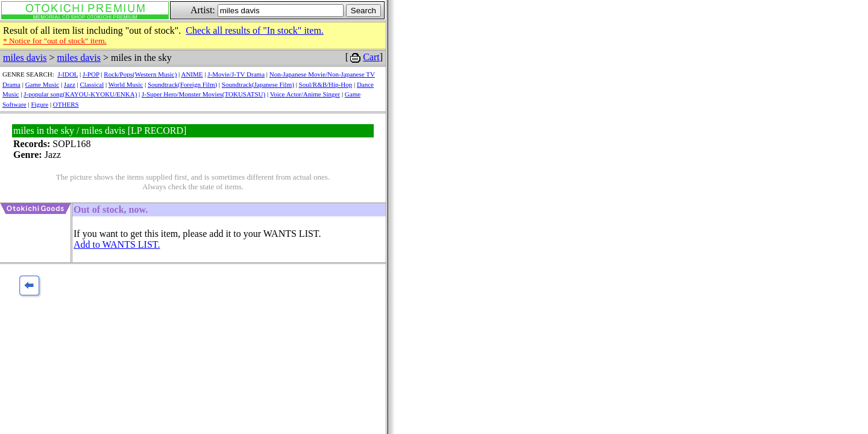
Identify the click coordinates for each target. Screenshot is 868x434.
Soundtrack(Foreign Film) (182, 84)
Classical (92, 84)
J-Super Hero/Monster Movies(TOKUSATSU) (203, 94)
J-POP (91, 74)
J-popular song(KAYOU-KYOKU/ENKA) (80, 94)
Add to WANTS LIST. (117, 244)
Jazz (70, 84)
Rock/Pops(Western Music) (140, 74)
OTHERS (66, 104)
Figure (39, 104)
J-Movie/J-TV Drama (236, 74)
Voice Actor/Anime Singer (305, 94)
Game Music (42, 84)
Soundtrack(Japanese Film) (258, 84)
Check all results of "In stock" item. (255, 30)
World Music (126, 84)
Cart (371, 57)
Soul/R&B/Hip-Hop (326, 84)
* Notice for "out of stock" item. (55, 41)
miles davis (25, 58)
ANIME (192, 74)
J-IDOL (68, 74)
